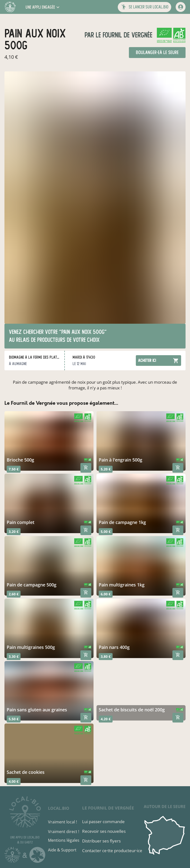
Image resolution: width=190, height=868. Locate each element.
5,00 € (106, 532)
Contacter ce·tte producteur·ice (112, 851)
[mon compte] (181, 7)
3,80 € (106, 656)
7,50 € (14, 469)
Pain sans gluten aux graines (37, 710)
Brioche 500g (20, 460)
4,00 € (14, 781)
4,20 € (106, 719)
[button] (43, 7)
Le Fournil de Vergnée (123, 35)
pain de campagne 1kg (122, 522)
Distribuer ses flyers (101, 841)
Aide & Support (62, 850)
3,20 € (14, 532)
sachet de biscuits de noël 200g (132, 710)
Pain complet (21, 522)
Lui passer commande (103, 822)
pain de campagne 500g (32, 585)
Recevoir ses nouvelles (104, 831)
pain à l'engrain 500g (120, 460)
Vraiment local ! (62, 822)
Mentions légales (64, 840)
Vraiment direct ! (64, 832)
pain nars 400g (114, 647)
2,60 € (14, 594)
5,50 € (14, 719)
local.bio (59, 808)
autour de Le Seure (165, 807)
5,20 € (106, 469)
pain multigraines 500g (31, 647)
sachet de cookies (26, 772)
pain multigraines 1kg (122, 585)
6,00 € (106, 594)
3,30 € (14, 656)
